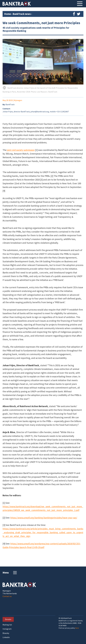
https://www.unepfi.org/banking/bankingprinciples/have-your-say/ (44, 518)
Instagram (7, 629)
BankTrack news (22, 14)
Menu (10, 573)
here (77, 628)
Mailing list (7, 625)
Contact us (7, 596)
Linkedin (6, 637)
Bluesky (6, 633)
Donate (8, 619)
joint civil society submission (21, 150)
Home (8, 14)
